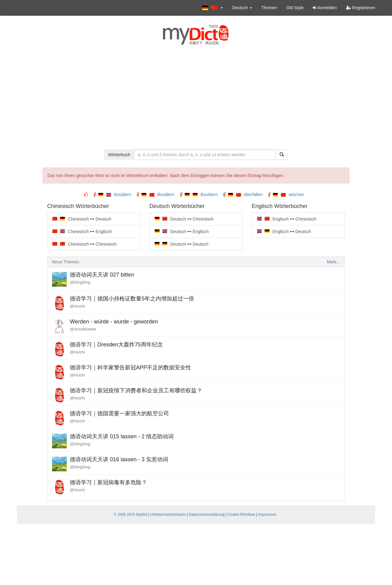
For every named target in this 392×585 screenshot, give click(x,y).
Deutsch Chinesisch (181, 219)
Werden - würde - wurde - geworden (114, 322)
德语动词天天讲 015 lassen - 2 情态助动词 (122, 436)
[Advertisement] (196, 100)
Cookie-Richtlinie (241, 515)
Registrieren (361, 8)
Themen (269, 8)
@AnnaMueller (83, 329)
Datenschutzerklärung (207, 515)
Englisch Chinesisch (284, 219)
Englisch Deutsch (281, 232)
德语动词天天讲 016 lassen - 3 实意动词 (119, 459)
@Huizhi (77, 306)
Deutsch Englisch (179, 232)
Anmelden (325, 8)
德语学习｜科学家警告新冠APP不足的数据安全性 (130, 368)
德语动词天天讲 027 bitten (102, 275)
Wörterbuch (119, 155)
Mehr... (333, 262)
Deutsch (242, 8)
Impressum (267, 515)
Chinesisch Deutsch (79, 219)
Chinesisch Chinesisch (82, 244)
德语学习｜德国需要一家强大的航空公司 (119, 413)
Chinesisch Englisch (79, 232)
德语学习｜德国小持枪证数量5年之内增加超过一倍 (132, 299)
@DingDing (80, 282)
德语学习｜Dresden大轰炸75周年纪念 (116, 345)
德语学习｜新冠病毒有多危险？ (108, 482)
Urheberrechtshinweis (168, 515)
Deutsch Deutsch (179, 244)
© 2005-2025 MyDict (130, 515)
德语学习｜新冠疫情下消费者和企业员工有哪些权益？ (136, 391)
